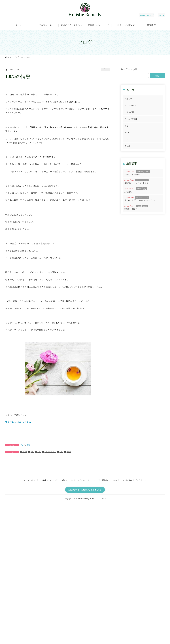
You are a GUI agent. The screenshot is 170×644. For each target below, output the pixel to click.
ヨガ (39, 452)
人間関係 (128, 192)
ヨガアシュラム (50, 452)
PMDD (25, 452)
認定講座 (151, 25)
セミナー (128, 139)
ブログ (106, 69)
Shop (145, 480)
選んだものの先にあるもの (18, 422)
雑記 (29, 445)
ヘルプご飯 (129, 112)
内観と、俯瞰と (131, 209)
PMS (32, 452)
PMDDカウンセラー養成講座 (122, 480)
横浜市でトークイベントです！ (137, 183)
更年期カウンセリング (98, 25)
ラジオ (127, 146)
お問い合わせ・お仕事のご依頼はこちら (85, 490)
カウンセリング (131, 105)
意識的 (69, 452)
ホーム (19, 25)
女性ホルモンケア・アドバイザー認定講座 (93, 480)
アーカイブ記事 (131, 119)
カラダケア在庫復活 (133, 174)
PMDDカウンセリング (72, 25)
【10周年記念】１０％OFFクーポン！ (140, 200)
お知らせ (128, 99)
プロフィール (45, 25)
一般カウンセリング (125, 25)
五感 (61, 452)
